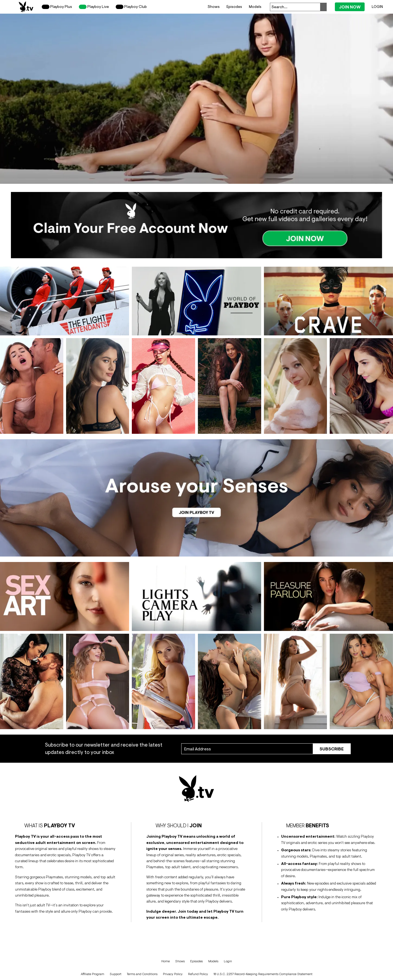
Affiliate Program (93, 974)
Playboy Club (131, 7)
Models (255, 7)
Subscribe (332, 749)
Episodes (234, 7)
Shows (214, 7)
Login (377, 7)
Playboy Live (94, 7)
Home (166, 961)
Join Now (350, 7)
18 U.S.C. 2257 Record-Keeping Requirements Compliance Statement (263, 974)
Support (116, 974)
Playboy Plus (57, 7)
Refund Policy (198, 974)
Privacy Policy (173, 974)
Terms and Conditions (142, 974)
